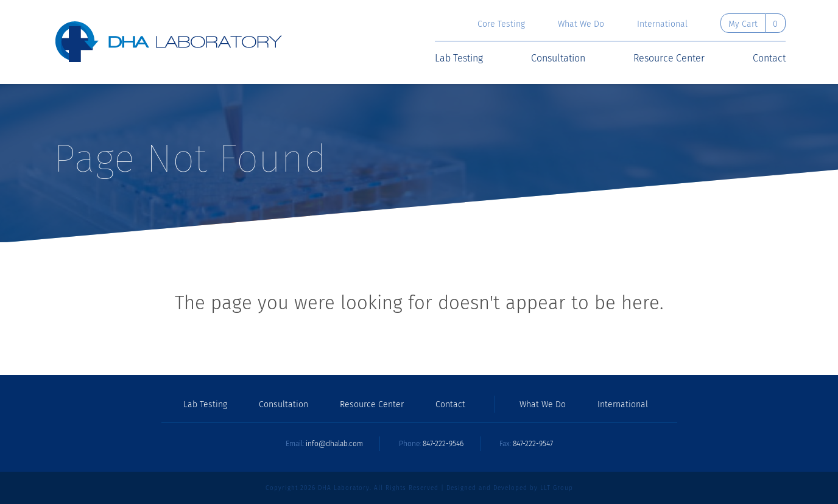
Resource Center (669, 58)
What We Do (581, 24)
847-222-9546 (443, 444)
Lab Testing (459, 58)
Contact (769, 58)
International (662, 24)
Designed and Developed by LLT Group (510, 488)
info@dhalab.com (334, 444)
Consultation (558, 58)
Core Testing (501, 24)
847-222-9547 (533, 444)
